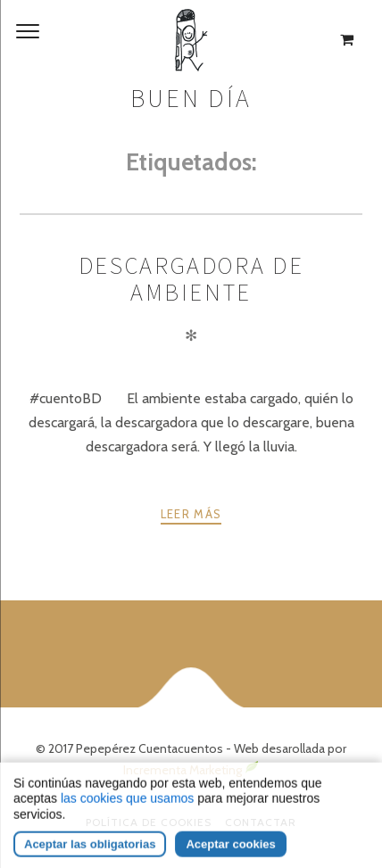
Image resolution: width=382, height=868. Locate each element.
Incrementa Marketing (191, 770)
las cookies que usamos (127, 819)
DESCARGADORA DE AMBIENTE (191, 279)
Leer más (191, 514)
